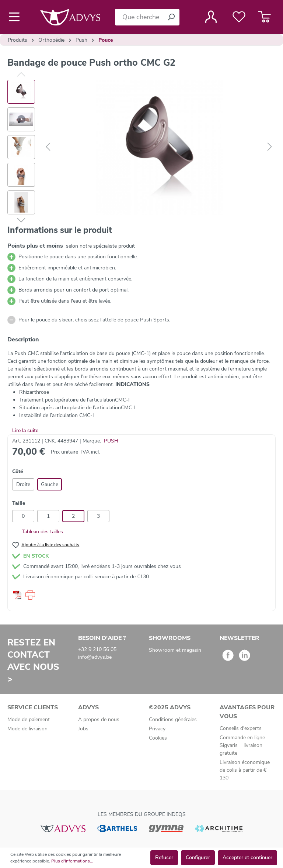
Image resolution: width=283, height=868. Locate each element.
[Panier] (264, 17)
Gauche (50, 484)
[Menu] (16, 17)
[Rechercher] (171, 17)
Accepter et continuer (247, 857)
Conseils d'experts (241, 728)
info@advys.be (95, 657)
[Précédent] (48, 147)
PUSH (111, 441)
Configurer (198, 857)
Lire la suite (25, 430)
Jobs (83, 729)
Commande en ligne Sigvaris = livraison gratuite (242, 745)
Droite (23, 484)
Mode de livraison (27, 729)
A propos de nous (99, 719)
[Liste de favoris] (239, 17)
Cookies (158, 738)
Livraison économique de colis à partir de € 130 (245, 770)
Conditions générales (173, 719)
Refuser (164, 857)
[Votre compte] (211, 17)
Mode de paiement (29, 719)
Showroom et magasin (175, 650)
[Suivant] (270, 147)
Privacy (157, 729)
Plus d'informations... (72, 861)
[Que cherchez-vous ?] (139, 17)
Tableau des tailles (38, 532)
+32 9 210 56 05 (97, 649)
